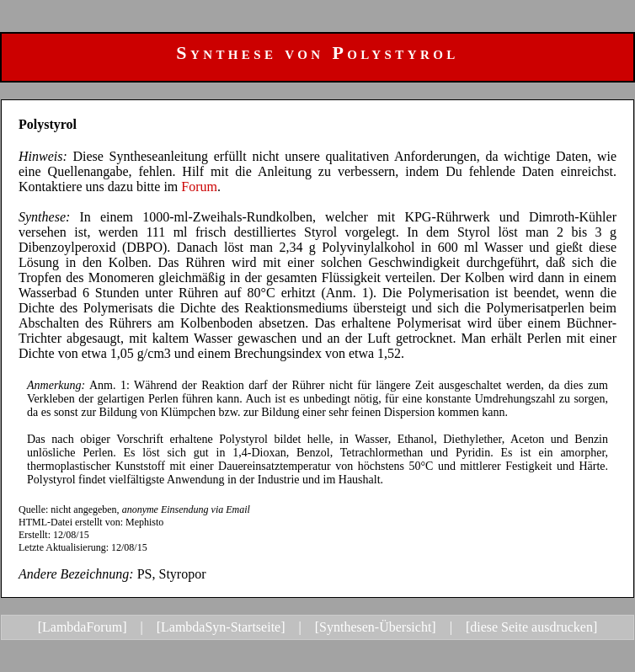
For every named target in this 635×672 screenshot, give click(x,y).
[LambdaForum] (83, 627)
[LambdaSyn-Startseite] (221, 627)
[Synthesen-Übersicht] (376, 627)
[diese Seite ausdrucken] (531, 627)
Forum (199, 187)
